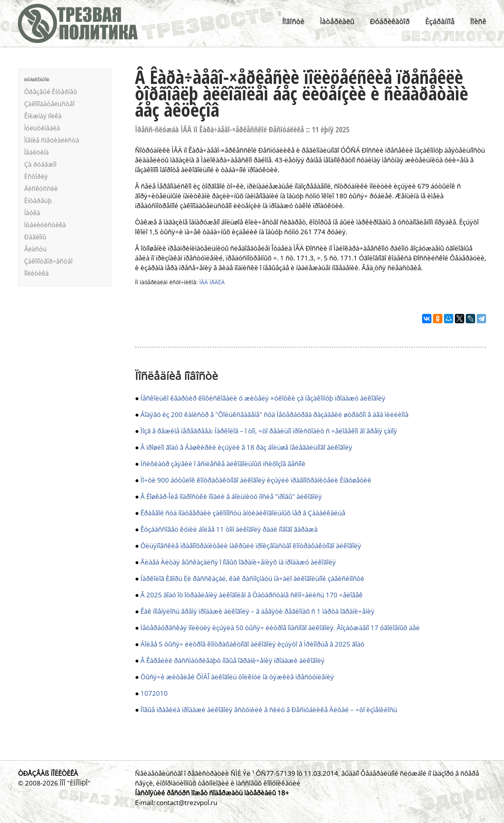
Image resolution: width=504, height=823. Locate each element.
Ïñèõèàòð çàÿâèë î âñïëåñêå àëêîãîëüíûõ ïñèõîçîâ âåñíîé (223, 464)
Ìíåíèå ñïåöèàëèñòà (52, 140)
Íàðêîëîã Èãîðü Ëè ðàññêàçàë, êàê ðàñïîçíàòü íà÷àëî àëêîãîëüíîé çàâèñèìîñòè (252, 578)
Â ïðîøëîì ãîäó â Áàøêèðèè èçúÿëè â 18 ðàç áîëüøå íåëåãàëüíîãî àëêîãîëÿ (246, 447)
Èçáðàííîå (440, 21)
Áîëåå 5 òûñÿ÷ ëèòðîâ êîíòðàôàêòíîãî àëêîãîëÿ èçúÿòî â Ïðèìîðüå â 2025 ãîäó (252, 644)
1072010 (154, 693)
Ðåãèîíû (35, 237)
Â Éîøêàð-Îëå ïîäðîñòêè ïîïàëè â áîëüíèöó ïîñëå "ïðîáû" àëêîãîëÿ (231, 496)
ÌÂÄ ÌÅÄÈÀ (212, 282)
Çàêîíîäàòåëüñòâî (49, 104)
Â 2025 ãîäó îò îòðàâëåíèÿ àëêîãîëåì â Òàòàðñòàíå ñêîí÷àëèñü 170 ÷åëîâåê (252, 595)
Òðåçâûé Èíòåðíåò (51, 92)
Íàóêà (32, 213)
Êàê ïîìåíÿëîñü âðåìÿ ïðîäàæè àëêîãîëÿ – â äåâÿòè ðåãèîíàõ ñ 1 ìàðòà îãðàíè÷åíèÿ (257, 611)
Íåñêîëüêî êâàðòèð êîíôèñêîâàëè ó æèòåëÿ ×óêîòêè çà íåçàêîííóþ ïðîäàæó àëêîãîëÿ (263, 398)
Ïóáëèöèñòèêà (45, 225)
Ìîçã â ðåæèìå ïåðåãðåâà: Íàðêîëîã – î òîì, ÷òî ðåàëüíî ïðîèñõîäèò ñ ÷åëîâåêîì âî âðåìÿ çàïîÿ (269, 431)
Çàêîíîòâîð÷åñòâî (48, 261)
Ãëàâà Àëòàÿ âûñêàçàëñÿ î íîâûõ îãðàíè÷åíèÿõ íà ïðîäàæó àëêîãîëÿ (238, 562)
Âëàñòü (35, 249)
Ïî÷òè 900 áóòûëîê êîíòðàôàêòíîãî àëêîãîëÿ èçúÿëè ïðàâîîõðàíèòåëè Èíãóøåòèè (256, 480)
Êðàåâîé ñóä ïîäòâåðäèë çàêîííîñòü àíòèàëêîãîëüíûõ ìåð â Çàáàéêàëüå (243, 513)
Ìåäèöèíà (36, 152)
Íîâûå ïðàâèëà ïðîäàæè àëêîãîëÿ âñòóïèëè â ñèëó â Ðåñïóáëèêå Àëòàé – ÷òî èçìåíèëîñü (269, 710)
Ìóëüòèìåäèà (42, 128)
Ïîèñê (478, 21)
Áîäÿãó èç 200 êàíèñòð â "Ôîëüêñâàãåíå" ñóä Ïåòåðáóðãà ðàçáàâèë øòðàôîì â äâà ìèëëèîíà (274, 414)
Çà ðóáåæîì (40, 164)
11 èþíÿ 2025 (331, 129)
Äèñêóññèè (41, 189)
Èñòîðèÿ (36, 176)
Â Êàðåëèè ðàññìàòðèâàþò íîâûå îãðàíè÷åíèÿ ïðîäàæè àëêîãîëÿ (232, 660)
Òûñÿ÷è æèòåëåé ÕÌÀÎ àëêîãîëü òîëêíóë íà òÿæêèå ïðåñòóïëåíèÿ (237, 677)
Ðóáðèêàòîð (390, 21)
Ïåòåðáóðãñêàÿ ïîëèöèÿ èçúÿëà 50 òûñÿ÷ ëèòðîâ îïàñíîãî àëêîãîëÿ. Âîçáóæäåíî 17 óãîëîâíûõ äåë (280, 628)
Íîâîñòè (293, 21)
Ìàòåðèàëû (337, 21)
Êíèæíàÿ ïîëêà (43, 116)
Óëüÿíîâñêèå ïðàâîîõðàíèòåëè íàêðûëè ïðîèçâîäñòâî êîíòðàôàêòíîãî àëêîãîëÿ (251, 546)
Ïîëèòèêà (36, 273)
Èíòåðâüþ (38, 201)
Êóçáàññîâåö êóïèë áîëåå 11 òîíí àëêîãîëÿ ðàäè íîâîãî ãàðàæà (229, 529)
